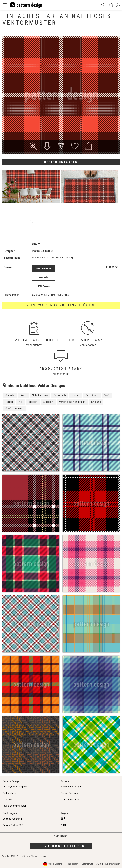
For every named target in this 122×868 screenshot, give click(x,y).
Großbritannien (14, 408)
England (96, 402)
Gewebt (10, 395)
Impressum (73, 864)
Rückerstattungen (112, 864)
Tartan (9, 402)
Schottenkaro (40, 395)
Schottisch (60, 395)
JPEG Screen (44, 286)
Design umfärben (61, 162)
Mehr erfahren (34, 345)
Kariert (76, 395)
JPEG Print (44, 277)
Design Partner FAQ (13, 825)
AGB (99, 864)
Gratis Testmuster (70, 800)
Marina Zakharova (43, 251)
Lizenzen (7, 800)
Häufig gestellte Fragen (15, 806)
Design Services (69, 793)
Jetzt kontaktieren (61, 846)
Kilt (20, 402)
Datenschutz (87, 864)
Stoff (107, 395)
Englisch (48, 402)
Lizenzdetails (11, 295)
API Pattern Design (71, 787)
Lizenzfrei (38, 295)
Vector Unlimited (44, 269)
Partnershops (10, 793)
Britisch (33, 402)
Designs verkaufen (12, 819)
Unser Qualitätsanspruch (15, 787)
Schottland (92, 395)
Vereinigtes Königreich (72, 402)
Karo (23, 395)
